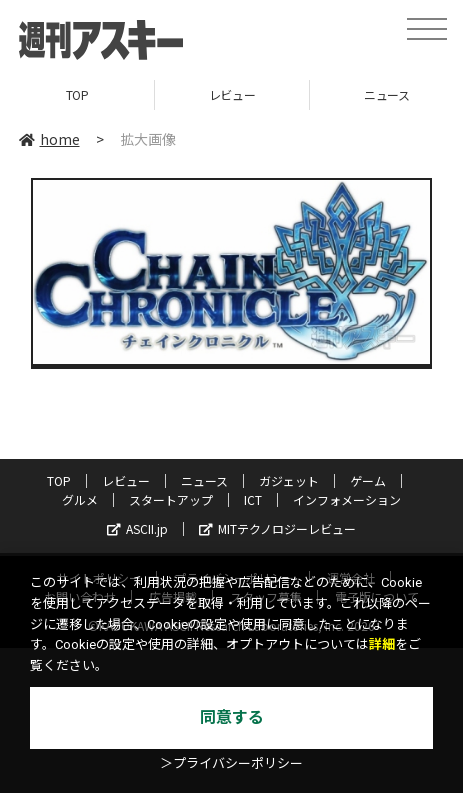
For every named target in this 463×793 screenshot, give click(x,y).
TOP (77, 94)
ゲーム (368, 480)
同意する (232, 717)
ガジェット (289, 480)
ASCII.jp (137, 528)
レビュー (232, 94)
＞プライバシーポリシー (231, 763)
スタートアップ (171, 499)
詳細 (382, 644)
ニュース (204, 480)
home (49, 139)
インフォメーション (347, 499)
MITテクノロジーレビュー (277, 528)
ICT (253, 499)
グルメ (80, 499)
